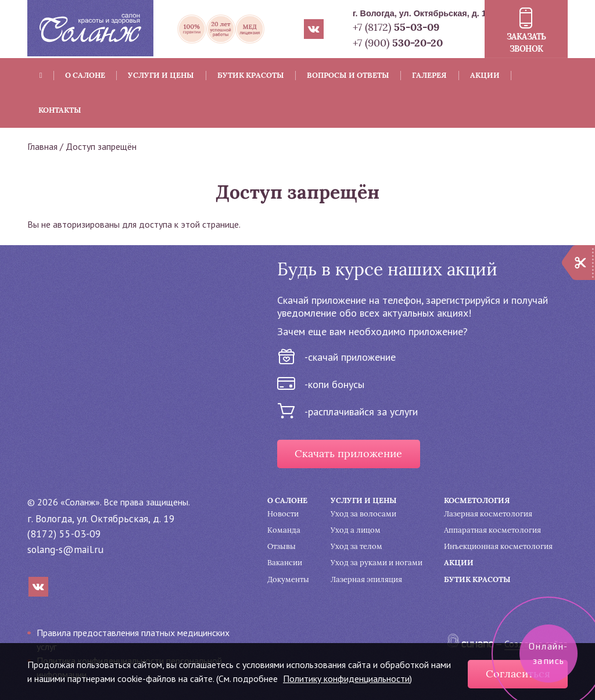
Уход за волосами (363, 514)
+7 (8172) (396, 27)
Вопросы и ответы (348, 75)
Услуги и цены (161, 75)
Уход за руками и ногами (377, 563)
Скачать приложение (348, 454)
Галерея (429, 75)
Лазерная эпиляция (366, 579)
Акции (485, 75)
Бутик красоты (251, 75)
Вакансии (285, 563)
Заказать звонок (526, 43)
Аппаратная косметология (492, 530)
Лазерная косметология (488, 514)
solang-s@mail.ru (65, 549)
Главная (42, 146)
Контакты (60, 110)
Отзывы (282, 546)
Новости (283, 514)
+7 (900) (398, 43)
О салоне (85, 75)
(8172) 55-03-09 (64, 534)
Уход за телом (356, 546)
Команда (284, 530)
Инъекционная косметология (498, 546)
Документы (288, 579)
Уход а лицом (356, 530)
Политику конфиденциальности (346, 679)
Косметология (477, 500)
